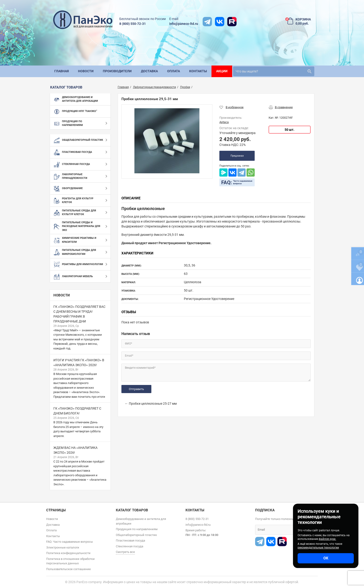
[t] (207, 22)
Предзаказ (237, 156)
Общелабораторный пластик (136, 535)
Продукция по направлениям (137, 529)
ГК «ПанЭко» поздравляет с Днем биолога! (77, 411)
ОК (326, 558)
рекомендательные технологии (318, 548)
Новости (62, 295)
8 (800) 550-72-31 (133, 24)
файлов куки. (327, 539)
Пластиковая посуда (130, 540)
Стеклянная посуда (130, 546)
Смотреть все (125, 552)
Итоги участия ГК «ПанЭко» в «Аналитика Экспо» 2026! (79, 363)
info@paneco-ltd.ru (184, 24)
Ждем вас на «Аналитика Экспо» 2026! (75, 450)
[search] (274, 71)
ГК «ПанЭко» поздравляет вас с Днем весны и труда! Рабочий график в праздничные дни (79, 314)
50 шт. (289, 130)
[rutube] (232, 22)
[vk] (220, 22)
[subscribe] (286, 530)
